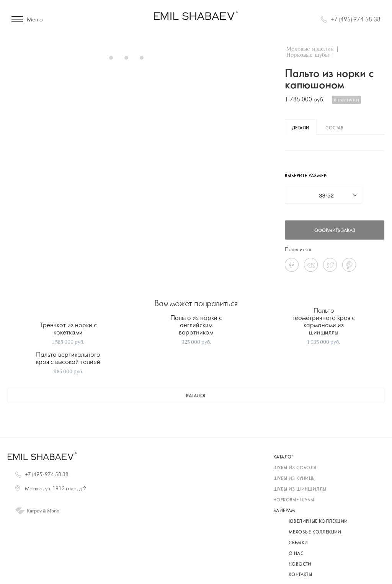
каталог (196, 396)
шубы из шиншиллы (300, 489)
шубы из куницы (295, 479)
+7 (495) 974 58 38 (355, 20)
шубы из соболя (295, 468)
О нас (296, 554)
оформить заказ (335, 231)
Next (235, 57)
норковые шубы (294, 500)
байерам (284, 511)
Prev (18, 57)
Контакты (300, 575)
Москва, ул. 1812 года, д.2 (56, 489)
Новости (300, 564)
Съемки (298, 543)
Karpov (34, 511)
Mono (53, 511)
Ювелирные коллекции (318, 522)
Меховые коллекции (315, 532)
